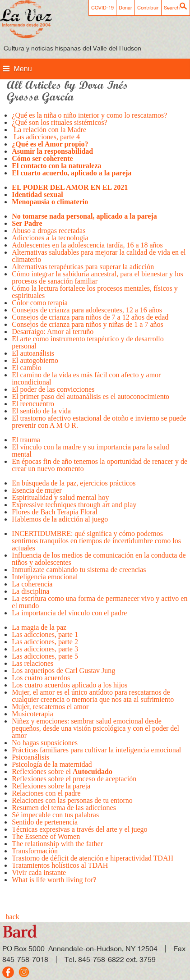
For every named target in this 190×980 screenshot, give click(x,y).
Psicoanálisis (30, 757)
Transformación (35, 851)
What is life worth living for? (54, 880)
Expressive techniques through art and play (74, 505)
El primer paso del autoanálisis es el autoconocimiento (90, 396)
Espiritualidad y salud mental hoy (60, 497)
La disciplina (30, 591)
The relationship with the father (57, 844)
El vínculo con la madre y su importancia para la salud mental (90, 451)
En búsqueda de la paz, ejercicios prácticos (74, 483)
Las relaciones (32, 663)
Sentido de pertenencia (45, 822)
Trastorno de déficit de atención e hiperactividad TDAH (93, 858)
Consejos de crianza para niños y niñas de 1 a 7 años (87, 324)
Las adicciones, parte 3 (45, 649)
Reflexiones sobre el (62, 772)
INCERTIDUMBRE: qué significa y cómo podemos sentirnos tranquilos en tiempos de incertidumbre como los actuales (96, 541)
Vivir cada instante (39, 872)
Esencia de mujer (37, 490)
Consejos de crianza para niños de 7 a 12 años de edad (90, 317)
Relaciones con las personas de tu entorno (72, 800)
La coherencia (32, 584)
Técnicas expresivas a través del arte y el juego (79, 829)
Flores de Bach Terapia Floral (55, 512)
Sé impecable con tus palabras (55, 815)
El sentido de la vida (41, 411)
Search (172, 8)
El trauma (27, 440)
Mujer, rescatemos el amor (50, 707)
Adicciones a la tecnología (50, 238)
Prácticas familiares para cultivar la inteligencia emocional (96, 750)
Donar (125, 8)
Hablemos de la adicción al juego (61, 523)
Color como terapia (40, 303)
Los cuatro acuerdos (41, 678)
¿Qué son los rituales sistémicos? (60, 122)
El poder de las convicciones (53, 389)
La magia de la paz (39, 627)
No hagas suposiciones (46, 743)
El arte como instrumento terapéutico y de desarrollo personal (88, 342)
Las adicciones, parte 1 (45, 634)
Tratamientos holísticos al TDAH (60, 865)
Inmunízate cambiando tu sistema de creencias (79, 570)
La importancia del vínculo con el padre (69, 616)
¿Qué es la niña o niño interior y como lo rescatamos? (91, 115)
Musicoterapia (32, 714)
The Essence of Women (46, 836)
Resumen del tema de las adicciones (65, 808)
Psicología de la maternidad (52, 764)
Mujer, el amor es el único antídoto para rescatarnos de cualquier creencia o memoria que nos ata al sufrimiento (93, 696)
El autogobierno (35, 360)
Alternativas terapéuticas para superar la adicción (83, 267)
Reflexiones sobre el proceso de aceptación (74, 779)
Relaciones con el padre (46, 793)
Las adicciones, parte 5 (45, 656)
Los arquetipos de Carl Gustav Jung (63, 671)
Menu (23, 69)
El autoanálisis (33, 353)
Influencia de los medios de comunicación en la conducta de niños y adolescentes (99, 559)
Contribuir (148, 8)
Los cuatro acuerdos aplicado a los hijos (70, 685)
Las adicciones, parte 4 (46, 137)
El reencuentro (33, 404)
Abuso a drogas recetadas (49, 231)
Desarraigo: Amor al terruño (53, 332)
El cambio (26, 368)
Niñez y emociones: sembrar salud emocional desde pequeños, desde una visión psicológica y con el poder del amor (95, 728)
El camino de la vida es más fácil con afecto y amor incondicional (86, 378)
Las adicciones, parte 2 (45, 642)
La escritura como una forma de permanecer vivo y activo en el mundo (100, 602)
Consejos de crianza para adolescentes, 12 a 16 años (87, 310)
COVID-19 (102, 8)
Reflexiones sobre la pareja (52, 786)
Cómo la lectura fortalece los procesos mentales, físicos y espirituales (95, 292)
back (13, 917)
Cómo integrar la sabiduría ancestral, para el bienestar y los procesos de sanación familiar (97, 277)
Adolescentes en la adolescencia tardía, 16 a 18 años (87, 245)
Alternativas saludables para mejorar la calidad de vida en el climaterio (99, 256)
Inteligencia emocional (45, 577)
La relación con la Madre (49, 130)
